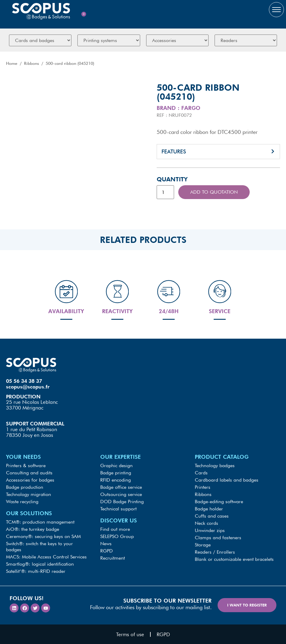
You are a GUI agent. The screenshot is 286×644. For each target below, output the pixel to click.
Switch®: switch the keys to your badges (39, 547)
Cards (201, 473)
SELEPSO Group (117, 536)
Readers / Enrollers (215, 552)
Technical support (118, 509)
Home (12, 63)
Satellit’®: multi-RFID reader (36, 571)
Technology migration (29, 494)
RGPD (107, 551)
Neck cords (206, 523)
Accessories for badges (30, 480)
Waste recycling (22, 502)
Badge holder (209, 509)
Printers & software (26, 466)
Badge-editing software (219, 502)
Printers (203, 487)
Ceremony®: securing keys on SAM (43, 536)
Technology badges (215, 466)
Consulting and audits (29, 473)
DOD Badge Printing (122, 502)
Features (174, 151)
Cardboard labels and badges (227, 480)
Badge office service (121, 487)
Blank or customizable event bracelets (234, 559)
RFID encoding (116, 480)
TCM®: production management (40, 522)
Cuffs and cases (212, 516)
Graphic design (116, 466)
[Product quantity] (165, 192)
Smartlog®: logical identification (40, 564)
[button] (218, 152)
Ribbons (32, 63)
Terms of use (130, 634)
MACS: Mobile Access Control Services (46, 557)
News (106, 544)
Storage (203, 545)
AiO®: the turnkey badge (33, 529)
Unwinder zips (210, 530)
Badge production (25, 487)
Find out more (115, 529)
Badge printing (116, 473)
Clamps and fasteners (218, 538)
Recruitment (113, 558)
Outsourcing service (121, 494)
